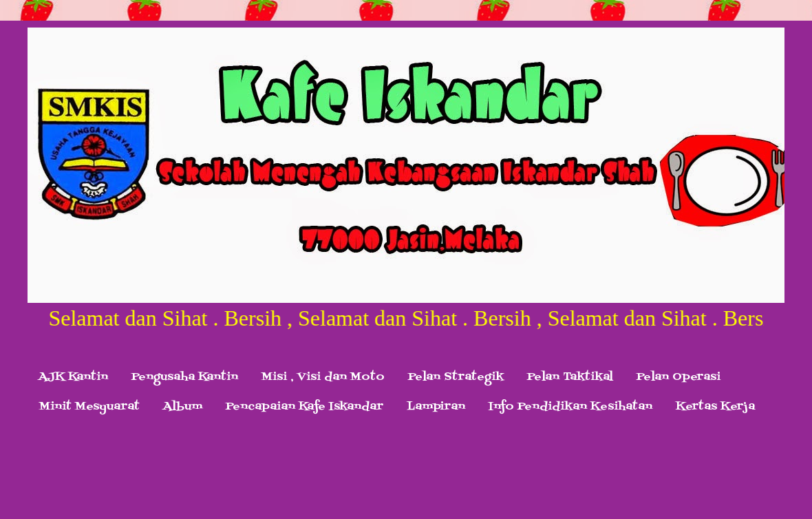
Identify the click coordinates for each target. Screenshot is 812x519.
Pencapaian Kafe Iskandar (304, 407)
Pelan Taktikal (570, 377)
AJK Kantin (73, 377)
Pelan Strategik (456, 377)
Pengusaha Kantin (185, 377)
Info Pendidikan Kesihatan (570, 407)
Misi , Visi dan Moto (323, 377)
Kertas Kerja (715, 407)
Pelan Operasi (679, 377)
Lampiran (436, 407)
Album (183, 407)
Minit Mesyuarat (89, 407)
